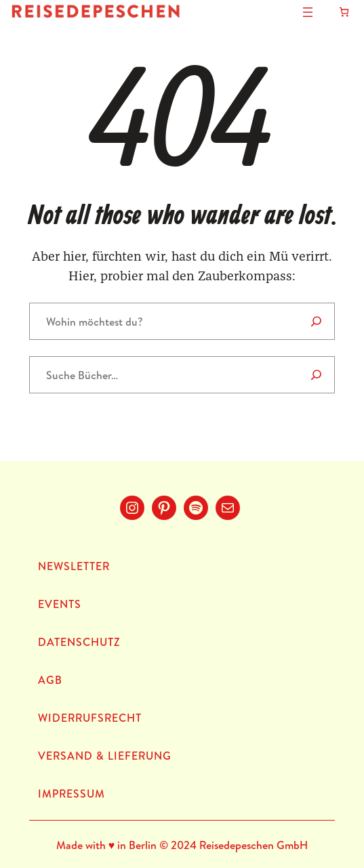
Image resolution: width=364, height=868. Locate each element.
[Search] (316, 321)
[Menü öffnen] (308, 12)
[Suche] (316, 375)
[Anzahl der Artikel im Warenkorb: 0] (344, 12)
